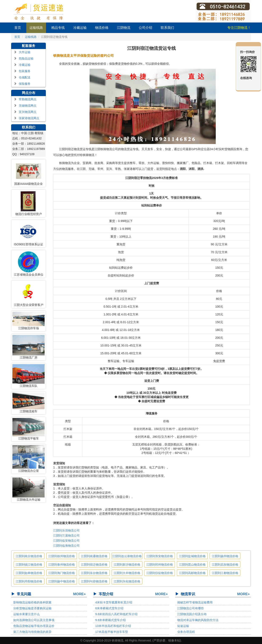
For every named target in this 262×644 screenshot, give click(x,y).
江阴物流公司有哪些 (191, 608)
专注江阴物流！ (239, 28)
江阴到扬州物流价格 (225, 556)
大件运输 (25, 52)
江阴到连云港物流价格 (127, 556)
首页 (18, 28)
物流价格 (102, 28)
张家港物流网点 (29, 118)
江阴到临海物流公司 (66, 546)
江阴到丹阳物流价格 (29, 581)
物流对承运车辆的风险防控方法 (198, 620)
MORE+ (79, 594)
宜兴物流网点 (28, 112)
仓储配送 (25, 77)
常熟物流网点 (28, 99)
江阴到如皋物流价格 (29, 573)
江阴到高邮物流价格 (192, 573)
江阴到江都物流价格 (225, 573)
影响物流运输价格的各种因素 (32, 602)
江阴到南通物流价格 (94, 556)
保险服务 (25, 84)
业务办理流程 (186, 632)
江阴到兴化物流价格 (127, 581)
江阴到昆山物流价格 (192, 565)
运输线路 (36, 28)
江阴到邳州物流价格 (160, 565)
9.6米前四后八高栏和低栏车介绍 (116, 614)
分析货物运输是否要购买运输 (32, 608)
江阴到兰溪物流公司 (66, 536)
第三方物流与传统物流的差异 (32, 632)
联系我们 (167, 28)
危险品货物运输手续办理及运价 (34, 626)
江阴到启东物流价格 (225, 565)
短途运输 (183, 626)
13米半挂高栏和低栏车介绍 (113, 626)
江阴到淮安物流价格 (160, 556)
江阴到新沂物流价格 (127, 565)
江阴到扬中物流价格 (62, 581)
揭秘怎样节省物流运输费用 (195, 602)
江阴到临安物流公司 (66, 541)
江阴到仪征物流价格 (160, 573)
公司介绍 (146, 28)
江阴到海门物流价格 (62, 573)
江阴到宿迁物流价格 (94, 565)
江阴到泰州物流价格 (62, 565)
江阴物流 (124, 28)
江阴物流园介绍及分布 (192, 614)
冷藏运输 (80, 28)
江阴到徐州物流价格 (62, 556)
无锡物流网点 (28, 106)
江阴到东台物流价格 (94, 573)
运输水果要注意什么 (26, 614)
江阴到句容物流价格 (94, 581)
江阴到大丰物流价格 (127, 573)
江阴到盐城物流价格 (192, 556)
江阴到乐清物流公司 (66, 530)
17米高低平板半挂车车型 (112, 632)
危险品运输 (26, 58)
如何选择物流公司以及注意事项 (34, 620)
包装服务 (25, 71)
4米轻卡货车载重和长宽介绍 (114, 602)
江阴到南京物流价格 (29, 556)
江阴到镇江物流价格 (29, 565)
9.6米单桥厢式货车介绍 (110, 620)
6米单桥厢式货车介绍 (109, 608)
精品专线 (58, 28)
